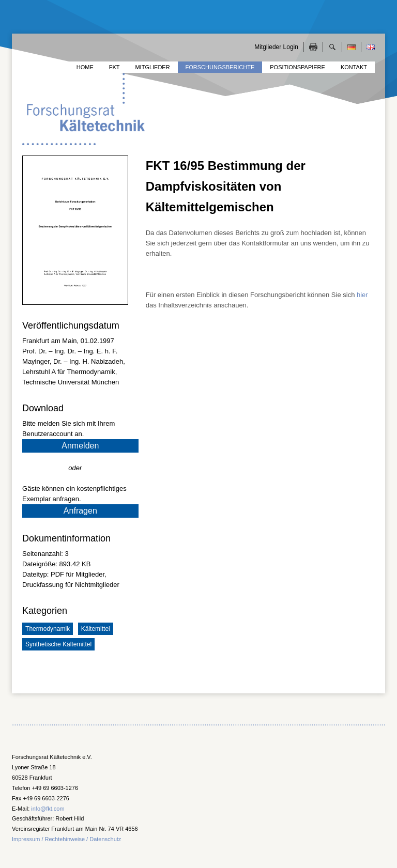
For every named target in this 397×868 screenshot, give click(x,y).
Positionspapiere (297, 67)
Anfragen (80, 511)
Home (85, 67)
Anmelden (80, 446)
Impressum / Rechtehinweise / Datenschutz (66, 839)
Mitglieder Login (276, 47)
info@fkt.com (48, 809)
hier (362, 295)
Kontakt (354, 67)
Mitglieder (152, 67)
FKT (114, 67)
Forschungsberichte (220, 67)
